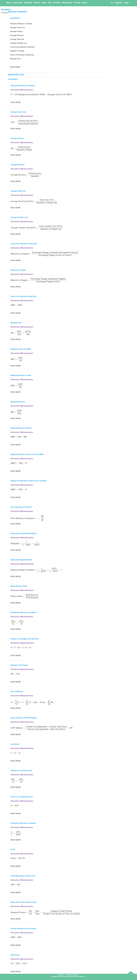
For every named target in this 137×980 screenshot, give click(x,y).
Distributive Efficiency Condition (23, 612)
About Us (61, 975)
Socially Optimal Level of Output (23, 929)
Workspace (67, 3)
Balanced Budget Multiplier (21, 560)
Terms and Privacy (72, 975)
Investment (15, 744)
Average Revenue (17, 35)
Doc (50, 3)
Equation (28, 3)
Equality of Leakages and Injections (25, 639)
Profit (13, 850)
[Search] (112, 3)
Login (126, 3)
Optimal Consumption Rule (21, 770)
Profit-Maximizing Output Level (23, 876)
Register (118, 3)
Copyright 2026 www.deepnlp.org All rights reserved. (68, 976)
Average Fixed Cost (18, 28)
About (84, 3)
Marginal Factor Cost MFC (21, 349)
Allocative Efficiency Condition (21, 24)
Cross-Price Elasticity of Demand (22, 47)
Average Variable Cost (18, 43)
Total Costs (15, 955)
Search (37, 3)
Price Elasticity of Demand (21, 507)
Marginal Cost (15, 59)
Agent (44, 3)
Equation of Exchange (19, 665)
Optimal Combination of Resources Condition (29, 481)
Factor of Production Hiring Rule (22, 55)
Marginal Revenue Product (21, 428)
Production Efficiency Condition (23, 823)
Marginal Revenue (18, 402)
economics (5, 13)
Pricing (77, 3)
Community (17, 3)
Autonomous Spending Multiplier (24, 533)
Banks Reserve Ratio (19, 586)
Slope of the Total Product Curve (24, 902)
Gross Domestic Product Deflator (24, 718)
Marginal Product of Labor (21, 375)
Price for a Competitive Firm (22, 797)
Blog (9, 3)
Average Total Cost (17, 39)
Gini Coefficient (17, 691)
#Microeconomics (27, 90)
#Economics (15, 90)
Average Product (16, 31)
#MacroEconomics (27, 538)
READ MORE (15, 67)
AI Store (57, 3)
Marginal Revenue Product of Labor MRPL (27, 454)
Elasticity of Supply (17, 51)
